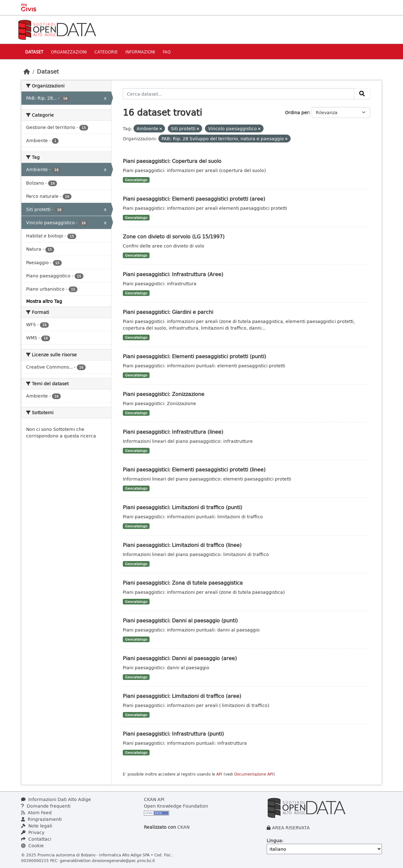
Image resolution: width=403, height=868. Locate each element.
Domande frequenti (46, 806)
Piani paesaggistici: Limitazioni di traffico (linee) (182, 545)
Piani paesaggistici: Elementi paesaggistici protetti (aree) (194, 199)
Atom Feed (36, 812)
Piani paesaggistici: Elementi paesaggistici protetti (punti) (194, 356)
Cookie (32, 846)
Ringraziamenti (41, 819)
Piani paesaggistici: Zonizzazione (164, 394)
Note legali (37, 826)
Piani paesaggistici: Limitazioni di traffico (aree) (182, 696)
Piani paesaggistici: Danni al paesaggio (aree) (180, 658)
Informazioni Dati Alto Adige (56, 799)
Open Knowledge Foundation (176, 806)
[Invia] (362, 94)
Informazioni (140, 52)
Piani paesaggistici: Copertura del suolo (172, 161)
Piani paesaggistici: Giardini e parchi (168, 312)
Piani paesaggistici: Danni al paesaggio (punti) (180, 620)
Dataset (34, 52)
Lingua (274, 840)
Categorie (106, 52)
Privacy (33, 832)
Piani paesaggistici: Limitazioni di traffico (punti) (182, 507)
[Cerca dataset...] (238, 94)
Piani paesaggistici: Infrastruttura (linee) (173, 432)
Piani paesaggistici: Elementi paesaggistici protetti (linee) (194, 469)
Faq (167, 52)
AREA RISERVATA (291, 828)
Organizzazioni (69, 52)
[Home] (27, 71)
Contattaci (36, 839)
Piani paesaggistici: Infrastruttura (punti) (173, 734)
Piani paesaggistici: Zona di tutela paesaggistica (183, 583)
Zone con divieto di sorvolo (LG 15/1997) (174, 236)
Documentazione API (254, 774)
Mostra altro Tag (44, 301)
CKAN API (154, 799)
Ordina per (297, 112)
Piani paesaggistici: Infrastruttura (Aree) (173, 274)
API (219, 774)
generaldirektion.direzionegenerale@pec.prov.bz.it (107, 860)
